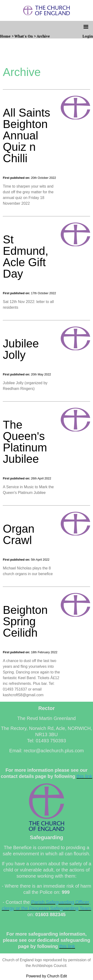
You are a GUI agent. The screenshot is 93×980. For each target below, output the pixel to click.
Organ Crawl (19, 534)
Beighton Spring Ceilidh (25, 621)
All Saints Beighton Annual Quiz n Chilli (27, 135)
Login (88, 36)
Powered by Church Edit (46, 976)
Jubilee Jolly (21, 349)
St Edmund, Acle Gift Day (26, 257)
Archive (43, 36)
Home (5, 36)
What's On (24, 36)
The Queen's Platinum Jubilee (25, 442)
